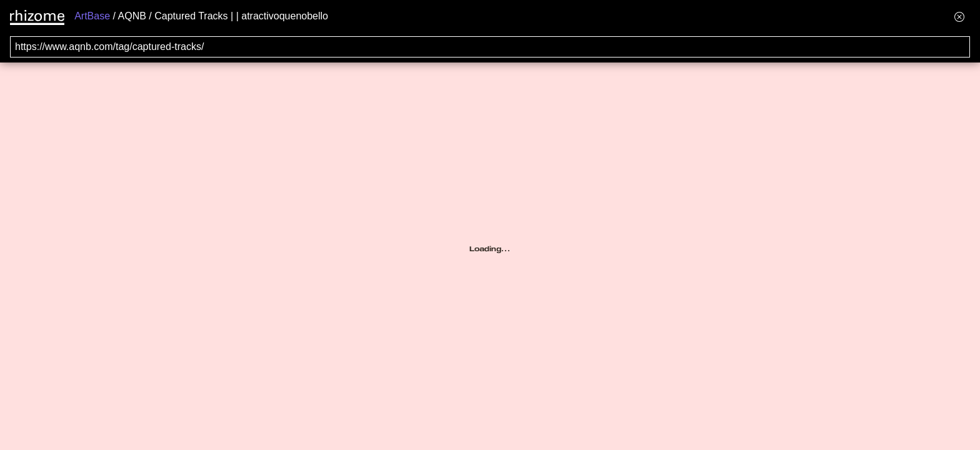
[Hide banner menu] (959, 17)
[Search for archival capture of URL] (490, 47)
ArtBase (92, 16)
